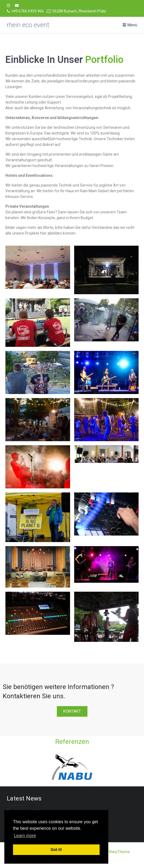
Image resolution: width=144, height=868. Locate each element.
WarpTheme (119, 852)
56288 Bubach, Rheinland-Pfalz (76, 11)
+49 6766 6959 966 (25, 11)
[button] (72, 711)
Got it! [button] (56, 850)
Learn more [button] (25, 836)
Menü (130, 25)
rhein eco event (28, 25)
